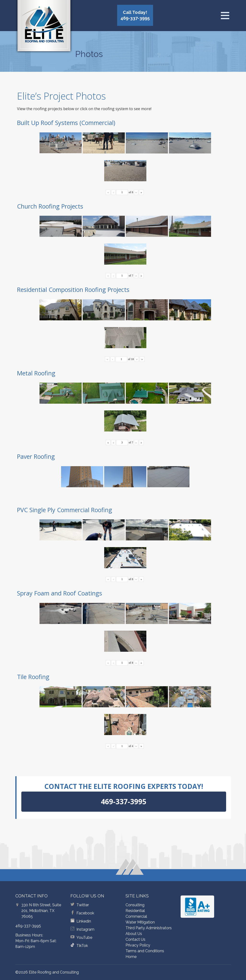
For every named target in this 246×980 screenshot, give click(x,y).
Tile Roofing (33, 677)
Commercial (136, 916)
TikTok (82, 946)
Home (131, 957)
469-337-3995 (28, 926)
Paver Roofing (36, 456)
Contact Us (135, 939)
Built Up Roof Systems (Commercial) (66, 123)
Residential (135, 911)
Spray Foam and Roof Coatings (60, 593)
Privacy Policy (138, 945)
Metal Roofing (36, 373)
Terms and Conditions (145, 951)
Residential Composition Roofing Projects (73, 289)
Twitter (83, 905)
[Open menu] (225, 16)
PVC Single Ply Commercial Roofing (65, 510)
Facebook (85, 913)
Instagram (85, 929)
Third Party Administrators (149, 928)
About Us (134, 934)
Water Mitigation (140, 922)
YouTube (84, 938)
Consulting (135, 905)
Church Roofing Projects (50, 206)
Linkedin (84, 921)
